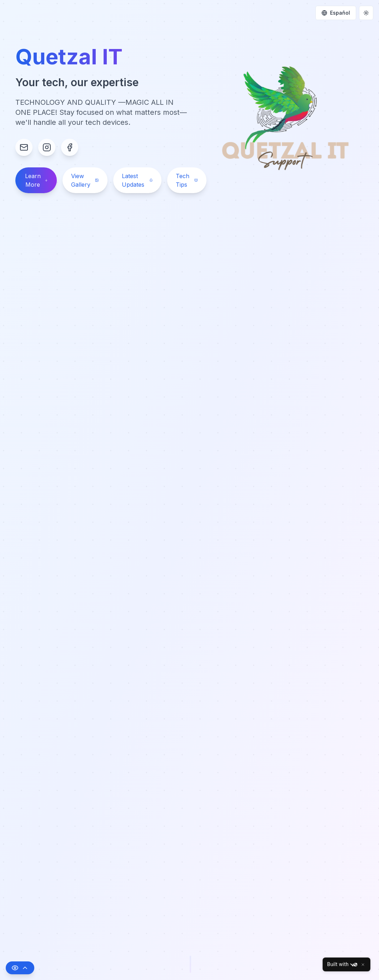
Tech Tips (187, 180)
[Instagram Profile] (47, 147)
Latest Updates (137, 180)
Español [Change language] (336, 13)
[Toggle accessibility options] (20, 968)
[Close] (363, 965)
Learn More (37, 180)
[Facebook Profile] (70, 147)
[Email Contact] (24, 147)
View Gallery (85, 180)
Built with (342, 965)
